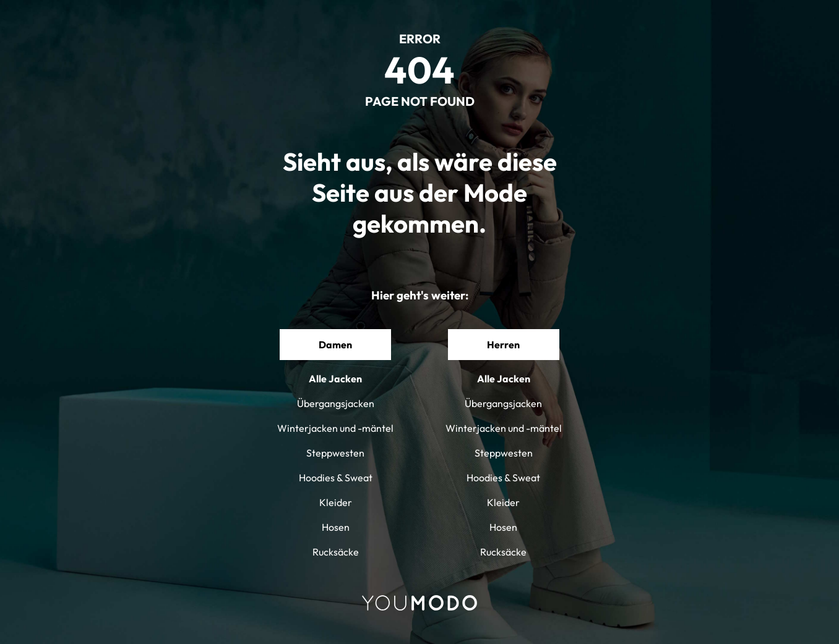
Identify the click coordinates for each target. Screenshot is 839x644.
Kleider (336, 502)
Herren (503, 345)
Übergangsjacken (336, 403)
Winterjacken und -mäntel (335, 428)
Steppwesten (335, 453)
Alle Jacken (335, 379)
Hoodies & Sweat (336, 478)
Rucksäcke (336, 552)
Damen (335, 345)
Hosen (336, 527)
